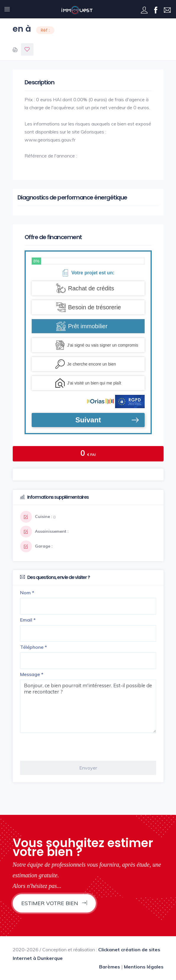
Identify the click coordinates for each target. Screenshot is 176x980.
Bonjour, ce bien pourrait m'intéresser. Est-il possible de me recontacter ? (88, 706)
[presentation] (65, 747)
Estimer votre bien (54, 903)
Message (32, 674)
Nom (27, 593)
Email (28, 620)
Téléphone (34, 647)
